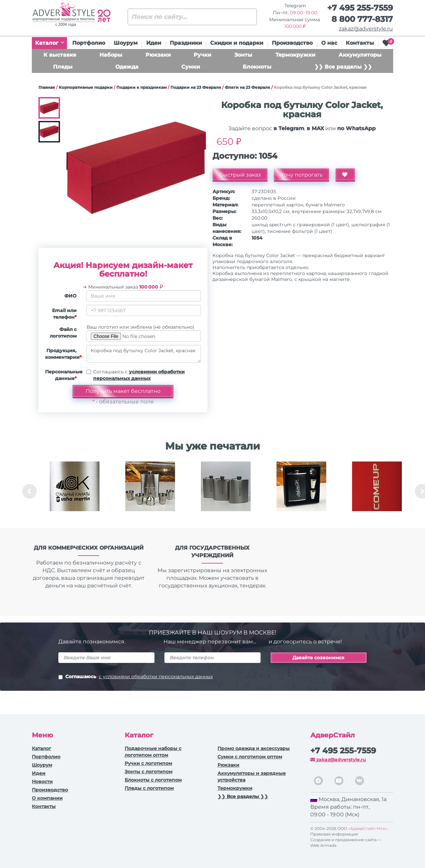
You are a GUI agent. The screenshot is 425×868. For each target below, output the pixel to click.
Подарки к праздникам (142, 87)
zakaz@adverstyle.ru (366, 29)
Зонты (243, 55)
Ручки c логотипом (148, 763)
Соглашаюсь (136, 677)
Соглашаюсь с (139, 375)
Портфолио (89, 43)
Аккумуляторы (360, 55)
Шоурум (126, 43)
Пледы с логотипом (149, 788)
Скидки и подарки (237, 43)
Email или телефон (64, 314)
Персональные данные (63, 375)
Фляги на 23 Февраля (247, 87)
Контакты (360, 43)
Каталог (50, 43)
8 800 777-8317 (362, 19)
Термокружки (295, 55)
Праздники (186, 43)
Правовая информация (334, 834)
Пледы (63, 67)
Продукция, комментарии (63, 354)
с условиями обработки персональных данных (156, 677)
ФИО (70, 296)
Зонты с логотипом (149, 772)
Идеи (154, 43)
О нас (329, 43)
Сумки (191, 67)
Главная (47, 87)
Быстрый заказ (240, 175)
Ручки (202, 55)
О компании (47, 798)
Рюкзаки (158, 55)
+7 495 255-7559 (360, 8)
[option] (75, 491)
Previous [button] (30, 491)
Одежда (127, 67)
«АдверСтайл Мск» (368, 828)
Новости (42, 782)
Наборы (111, 55)
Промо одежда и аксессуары (254, 748)
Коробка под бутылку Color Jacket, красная (144, 354)
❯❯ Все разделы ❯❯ (343, 67)
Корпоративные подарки (86, 87)
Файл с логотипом (63, 333)
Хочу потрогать (302, 175)
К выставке (60, 55)
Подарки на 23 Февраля (196, 87)
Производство (292, 43)
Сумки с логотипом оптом (250, 757)
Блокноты (257, 67)
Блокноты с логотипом (153, 780)
